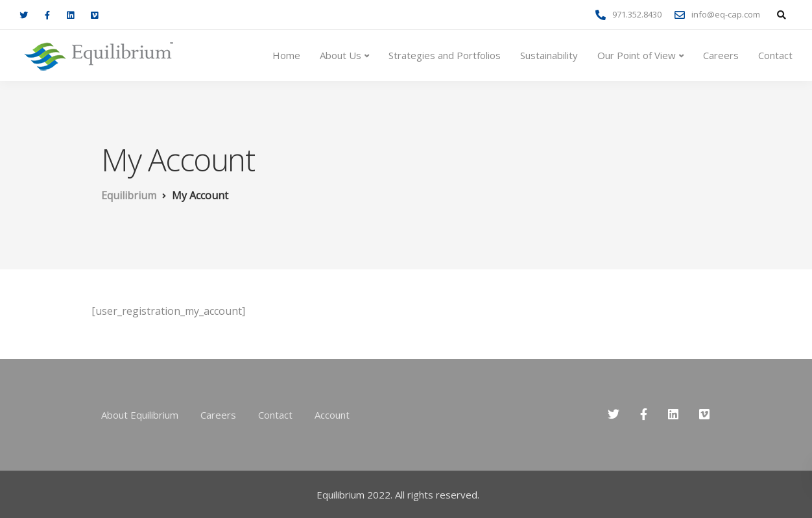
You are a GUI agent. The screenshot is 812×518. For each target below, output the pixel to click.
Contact (775, 55)
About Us (340, 55)
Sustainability (549, 55)
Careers (721, 55)
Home (286, 55)
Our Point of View (637, 55)
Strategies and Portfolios (445, 55)
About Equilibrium (140, 415)
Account (332, 415)
